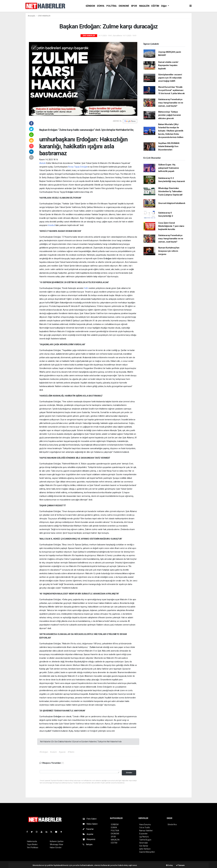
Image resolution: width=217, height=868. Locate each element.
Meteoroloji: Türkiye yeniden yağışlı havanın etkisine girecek (170, 115)
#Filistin (71, 752)
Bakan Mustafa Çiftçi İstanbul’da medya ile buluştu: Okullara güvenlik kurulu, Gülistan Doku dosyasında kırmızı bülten (171, 131)
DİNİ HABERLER (44, 16)
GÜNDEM (90, 6)
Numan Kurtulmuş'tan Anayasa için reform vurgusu (169, 251)
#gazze (62, 752)
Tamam (180, 865)
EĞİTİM (155, 6)
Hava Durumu (145, 824)
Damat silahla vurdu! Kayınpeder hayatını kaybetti (168, 65)
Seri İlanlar (144, 846)
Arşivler (88, 834)
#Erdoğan (44, 752)
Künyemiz (89, 839)
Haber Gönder (56, 847)
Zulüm (93, 647)
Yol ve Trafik (144, 828)
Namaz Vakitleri (146, 831)
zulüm (59, 354)
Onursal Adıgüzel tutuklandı (172, 203)
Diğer (164, 6)
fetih (86, 288)
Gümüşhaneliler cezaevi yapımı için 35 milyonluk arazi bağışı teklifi (170, 78)
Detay (169, 865)
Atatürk (43, 163)
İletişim (88, 844)
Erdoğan (70, 192)
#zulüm (53, 752)
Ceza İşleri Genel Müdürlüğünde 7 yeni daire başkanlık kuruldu (171, 226)
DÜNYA (101, 6)
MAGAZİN (144, 6)
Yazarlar (88, 829)
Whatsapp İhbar (57, 844)
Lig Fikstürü (144, 837)
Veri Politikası (33, 847)
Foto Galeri (90, 819)
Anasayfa (32, 16)
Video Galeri (90, 824)
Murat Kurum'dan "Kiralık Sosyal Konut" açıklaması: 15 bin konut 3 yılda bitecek (171, 90)
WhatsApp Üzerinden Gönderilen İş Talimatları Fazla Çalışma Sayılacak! (170, 191)
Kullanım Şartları (57, 841)
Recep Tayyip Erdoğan (78, 167)
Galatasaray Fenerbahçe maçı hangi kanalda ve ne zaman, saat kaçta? (171, 103)
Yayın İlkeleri (32, 844)
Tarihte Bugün (145, 840)
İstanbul (51, 225)
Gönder (129, 773)
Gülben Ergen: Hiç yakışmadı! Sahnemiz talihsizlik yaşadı (169, 168)
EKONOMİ (124, 6)
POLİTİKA (111, 6)
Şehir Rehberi (145, 849)
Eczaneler (143, 834)
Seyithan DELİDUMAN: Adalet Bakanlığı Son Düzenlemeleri (169, 146)
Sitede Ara (172, 824)
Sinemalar (144, 843)
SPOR (134, 6)
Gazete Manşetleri (147, 852)
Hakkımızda (32, 841)
